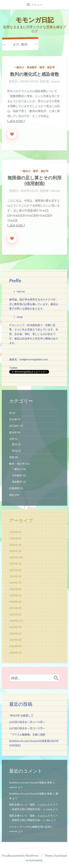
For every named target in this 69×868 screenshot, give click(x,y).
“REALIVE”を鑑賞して (21, 715)
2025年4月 (15, 570)
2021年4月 (15, 608)
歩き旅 (13, 419)
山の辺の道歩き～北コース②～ (27, 722)
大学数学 (17, 476)
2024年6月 (15, 589)
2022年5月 (15, 602)
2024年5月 (15, 595)
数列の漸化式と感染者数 (35, 74)
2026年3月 (15, 538)
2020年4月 (15, 640)
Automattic (36, 860)
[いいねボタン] (12, 134)
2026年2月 (15, 545)
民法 (15, 451)
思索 (12, 457)
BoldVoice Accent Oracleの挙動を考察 (31, 783)
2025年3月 (15, 576)
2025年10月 (16, 557)
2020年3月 (15, 646)
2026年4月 (15, 532)
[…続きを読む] (16, 121)
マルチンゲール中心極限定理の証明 (30, 827)
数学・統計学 (47, 67)
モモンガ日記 (35, 20)
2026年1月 (15, 551)
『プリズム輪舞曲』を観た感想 (27, 735)
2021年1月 (15, 615)
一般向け (19, 67)
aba (48, 820)
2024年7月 (15, 583)
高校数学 (32, 67)
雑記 (12, 495)
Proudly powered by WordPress (20, 856)
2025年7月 (15, 564)
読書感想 (14, 488)
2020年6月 (15, 634)
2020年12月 (16, 621)
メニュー (37, 5)
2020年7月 (15, 627)
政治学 (13, 432)
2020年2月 (15, 653)
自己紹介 (14, 426)
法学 (12, 439)
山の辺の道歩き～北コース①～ (27, 728)
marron (56, 82)
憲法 (15, 444)
